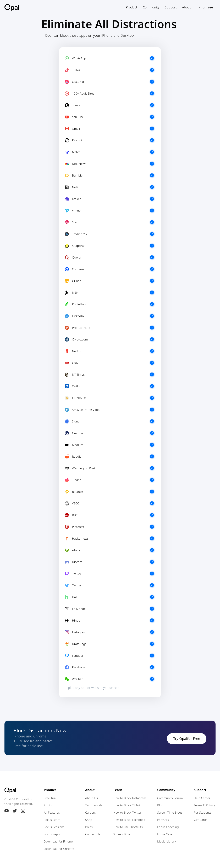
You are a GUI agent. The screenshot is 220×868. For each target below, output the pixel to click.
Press (89, 827)
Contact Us (93, 834)
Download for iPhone (58, 841)
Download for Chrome (59, 849)
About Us (92, 798)
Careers (91, 813)
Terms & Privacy (205, 805)
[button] (131, 7)
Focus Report (53, 834)
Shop (89, 820)
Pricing (49, 805)
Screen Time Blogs (170, 813)
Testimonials (94, 805)
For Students (203, 813)
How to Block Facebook (129, 820)
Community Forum (170, 798)
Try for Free (205, 7)
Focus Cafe (165, 834)
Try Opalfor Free (187, 739)
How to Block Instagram (130, 798)
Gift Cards (201, 820)
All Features (52, 813)
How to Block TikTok (127, 805)
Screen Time (122, 834)
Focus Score (52, 820)
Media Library (167, 841)
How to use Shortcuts (128, 827)
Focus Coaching (168, 827)
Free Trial (50, 798)
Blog (160, 805)
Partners (163, 820)
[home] (12, 8)
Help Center (202, 798)
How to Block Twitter (127, 813)
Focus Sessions (54, 827)
